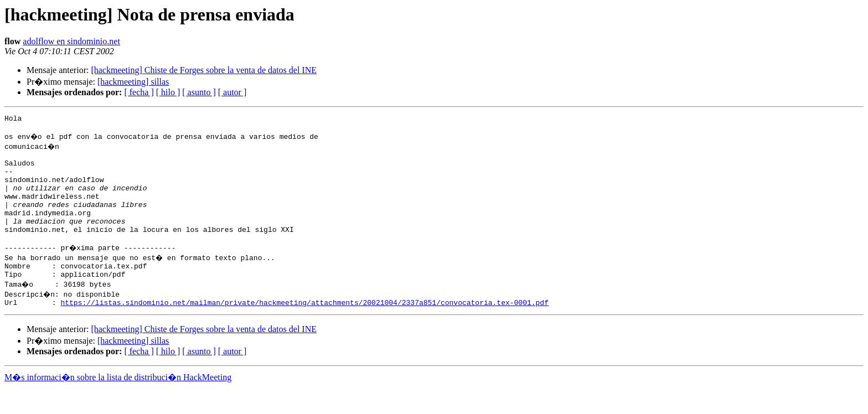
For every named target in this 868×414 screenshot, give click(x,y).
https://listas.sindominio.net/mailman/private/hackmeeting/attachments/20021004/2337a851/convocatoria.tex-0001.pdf (304, 329)
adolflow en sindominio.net (71, 41)
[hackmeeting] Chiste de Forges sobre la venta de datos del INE (204, 70)
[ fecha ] (139, 92)
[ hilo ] (168, 92)
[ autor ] (232, 92)
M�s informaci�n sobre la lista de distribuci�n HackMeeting (118, 404)
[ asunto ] (199, 92)
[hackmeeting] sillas (133, 82)
